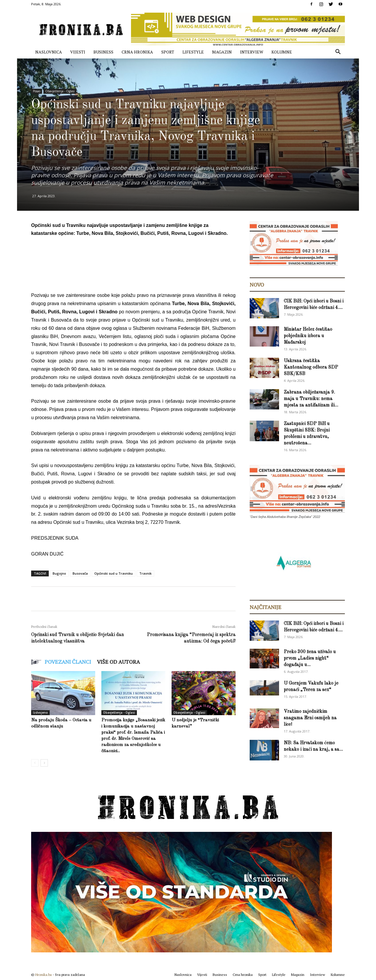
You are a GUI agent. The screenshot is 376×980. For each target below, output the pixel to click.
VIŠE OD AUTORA (118, 662)
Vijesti (78, 52)
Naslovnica (49, 52)
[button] (338, 52)
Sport (168, 52)
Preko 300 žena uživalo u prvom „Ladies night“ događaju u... (310, 658)
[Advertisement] (138, 258)
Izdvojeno (40, 713)
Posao (37, 91)
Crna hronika (137, 52)
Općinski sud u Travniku (114, 573)
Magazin (222, 52)
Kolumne (282, 52)
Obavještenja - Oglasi (60, 91)
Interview (252, 52)
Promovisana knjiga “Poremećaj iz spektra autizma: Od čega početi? (191, 638)
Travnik (145, 573)
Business (103, 52)
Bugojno (59, 573)
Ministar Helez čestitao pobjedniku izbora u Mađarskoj (308, 336)
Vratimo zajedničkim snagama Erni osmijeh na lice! (310, 718)
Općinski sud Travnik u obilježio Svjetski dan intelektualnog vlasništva (78, 638)
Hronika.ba (43, 975)
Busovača (80, 573)
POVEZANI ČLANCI (68, 662)
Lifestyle (193, 52)
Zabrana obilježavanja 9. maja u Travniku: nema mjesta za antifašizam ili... (311, 399)
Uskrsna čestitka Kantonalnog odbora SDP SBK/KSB (311, 367)
